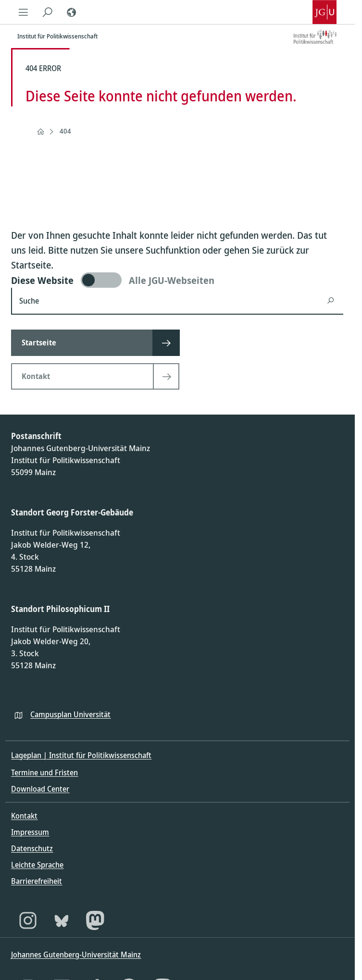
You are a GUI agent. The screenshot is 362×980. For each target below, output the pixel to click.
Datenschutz (32, 848)
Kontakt (24, 816)
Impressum (30, 832)
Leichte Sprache (37, 865)
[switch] (177, 280)
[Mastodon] (95, 920)
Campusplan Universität (70, 714)
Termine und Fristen (44, 772)
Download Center (40, 789)
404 (65, 131)
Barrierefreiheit (37, 881)
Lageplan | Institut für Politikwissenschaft (81, 755)
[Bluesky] (62, 920)
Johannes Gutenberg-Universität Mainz (76, 955)
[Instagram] (28, 920)
